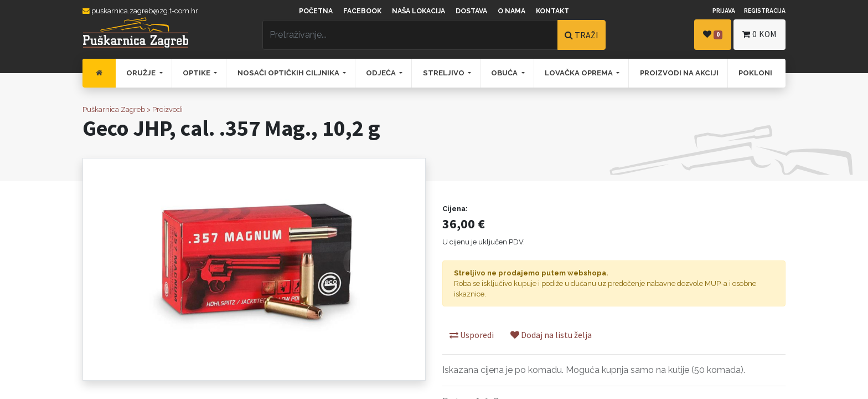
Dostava (471, 11)
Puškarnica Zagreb (114, 109)
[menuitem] (99, 73)
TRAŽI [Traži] (582, 35)
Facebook (362, 11)
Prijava (724, 11)
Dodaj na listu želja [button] (551, 335)
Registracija (765, 11)
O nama (512, 11)
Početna (316, 11)
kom (759, 34)
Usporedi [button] (472, 335)
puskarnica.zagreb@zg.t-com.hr (140, 11)
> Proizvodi (165, 109)
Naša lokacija (418, 11)
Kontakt (552, 11)
